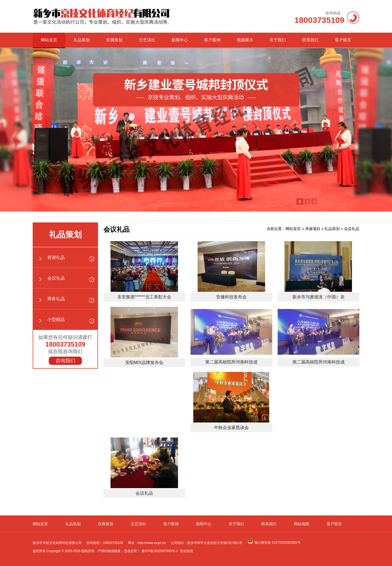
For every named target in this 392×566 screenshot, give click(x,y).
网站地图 (302, 524)
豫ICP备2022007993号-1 (160, 551)
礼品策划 (82, 40)
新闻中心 (180, 40)
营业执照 (186, 551)
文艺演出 (147, 40)
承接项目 (313, 229)
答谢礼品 (56, 257)
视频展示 (245, 40)
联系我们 (310, 40)
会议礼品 (56, 278)
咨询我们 (65, 361)
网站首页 (49, 40)
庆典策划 (114, 40)
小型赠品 (56, 319)
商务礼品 (56, 299)
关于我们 (278, 40)
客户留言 (343, 40)
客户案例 (212, 40)
